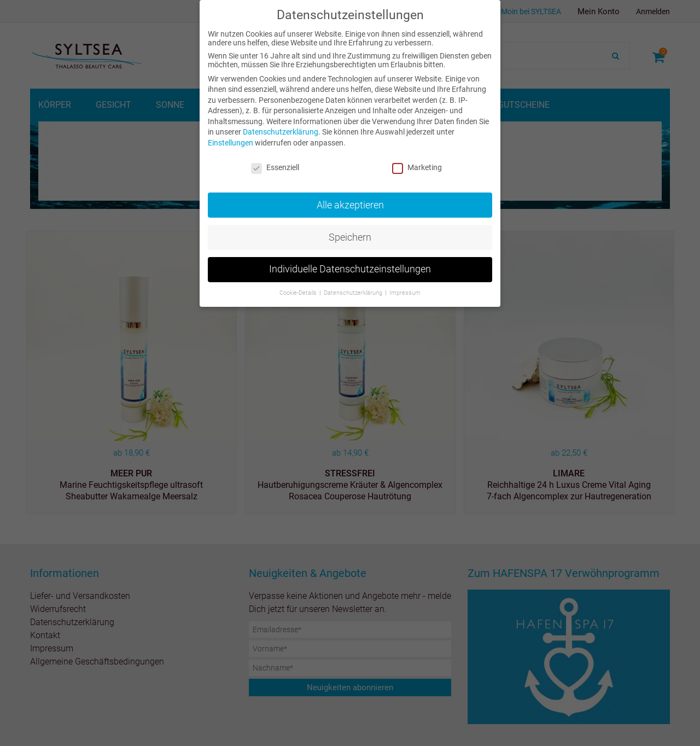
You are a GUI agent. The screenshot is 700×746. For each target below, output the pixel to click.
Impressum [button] (405, 293)
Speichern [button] (350, 237)
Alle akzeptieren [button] (350, 205)
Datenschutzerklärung (281, 132)
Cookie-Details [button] (299, 293)
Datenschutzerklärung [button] (354, 293)
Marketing (417, 167)
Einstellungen (231, 143)
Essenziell (275, 167)
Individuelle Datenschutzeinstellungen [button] (350, 269)
